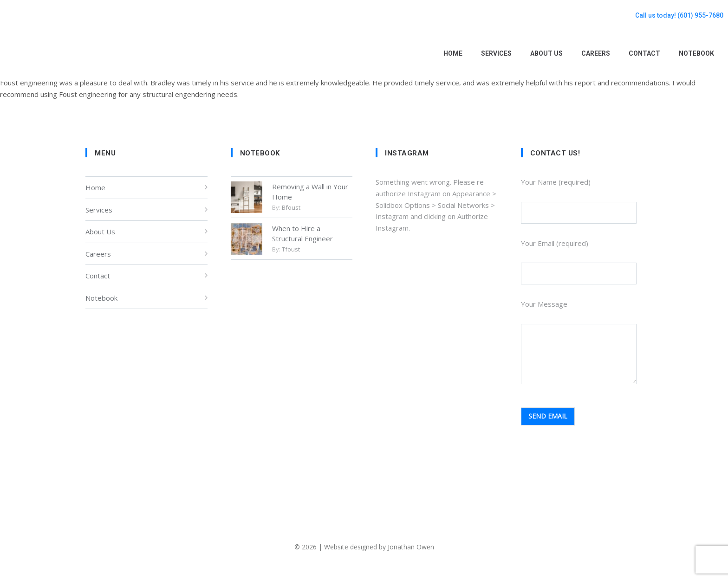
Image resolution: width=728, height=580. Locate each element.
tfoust (291, 249)
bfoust (291, 207)
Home (95, 187)
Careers (98, 254)
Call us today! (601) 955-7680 (679, 15)
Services (99, 210)
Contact (98, 276)
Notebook (101, 298)
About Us (100, 232)
